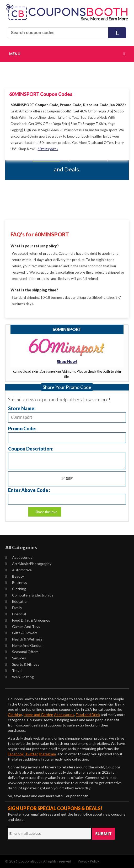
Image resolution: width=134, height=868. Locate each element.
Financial (15, 614)
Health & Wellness (24, 639)
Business (16, 582)
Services (15, 658)
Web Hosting (19, 677)
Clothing (16, 589)
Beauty (14, 576)
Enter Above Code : (29, 490)
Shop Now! (67, 361)
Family (14, 608)
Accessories (19, 557)
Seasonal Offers (22, 652)
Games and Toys (23, 626)
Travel (14, 671)
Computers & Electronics (29, 595)
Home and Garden (24, 645)
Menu (15, 54)
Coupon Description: (31, 449)
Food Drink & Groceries (28, 620)
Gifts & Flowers (21, 633)
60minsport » (48, 149)
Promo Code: (22, 428)
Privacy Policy (89, 861)
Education (17, 601)
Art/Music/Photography (28, 564)
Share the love (46, 512)
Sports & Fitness (22, 664)
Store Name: (22, 408)
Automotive (18, 570)
